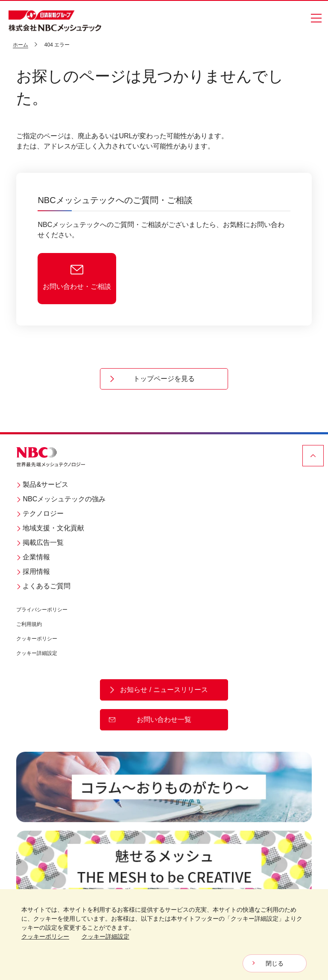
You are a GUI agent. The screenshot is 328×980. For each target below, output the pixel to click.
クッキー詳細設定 (37, 653)
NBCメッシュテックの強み (61, 499)
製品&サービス (42, 484)
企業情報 (33, 557)
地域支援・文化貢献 (50, 528)
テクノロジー (40, 513)
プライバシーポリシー (42, 610)
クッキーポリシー (37, 639)
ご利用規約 (29, 624)
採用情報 (33, 571)
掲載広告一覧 (40, 542)
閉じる (275, 963)
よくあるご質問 (43, 586)
